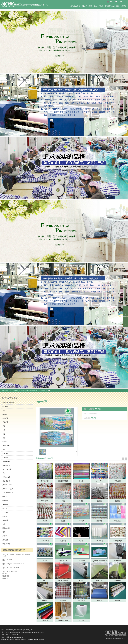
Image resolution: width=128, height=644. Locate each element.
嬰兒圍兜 (5, 457)
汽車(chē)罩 (6, 477)
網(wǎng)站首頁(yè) (75, 7)
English (120, 2)
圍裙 (4, 450)
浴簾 (4, 426)
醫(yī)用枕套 (6, 544)
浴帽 (4, 473)
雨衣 (4, 434)
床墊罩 (5, 536)
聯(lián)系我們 (121, 6)
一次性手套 (6, 512)
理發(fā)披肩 (7, 528)
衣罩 (4, 430)
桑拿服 (5, 516)
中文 (111, 2)
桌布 (4, 410)
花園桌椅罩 (6, 465)
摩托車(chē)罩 (7, 485)
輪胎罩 (5, 497)
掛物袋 (5, 442)
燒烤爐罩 (5, 540)
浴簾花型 (5, 422)
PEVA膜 (41, 391)
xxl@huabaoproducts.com (14, 637)
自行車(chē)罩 (7, 469)
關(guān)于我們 (87, 7)
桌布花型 (5, 418)
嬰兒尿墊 (5, 453)
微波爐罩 (5, 505)
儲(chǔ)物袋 (6, 446)
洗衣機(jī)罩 (6, 481)
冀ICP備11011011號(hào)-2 (36, 640)
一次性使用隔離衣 (8, 402)
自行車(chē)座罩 (8, 493)
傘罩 (4, 524)
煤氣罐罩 (5, 501)
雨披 (4, 438)
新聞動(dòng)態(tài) (110, 7)
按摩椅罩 (5, 520)
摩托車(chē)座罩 (8, 489)
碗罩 (4, 532)
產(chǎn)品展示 (98, 7)
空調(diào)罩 (7, 461)
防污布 (5, 508)
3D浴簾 (5, 414)
